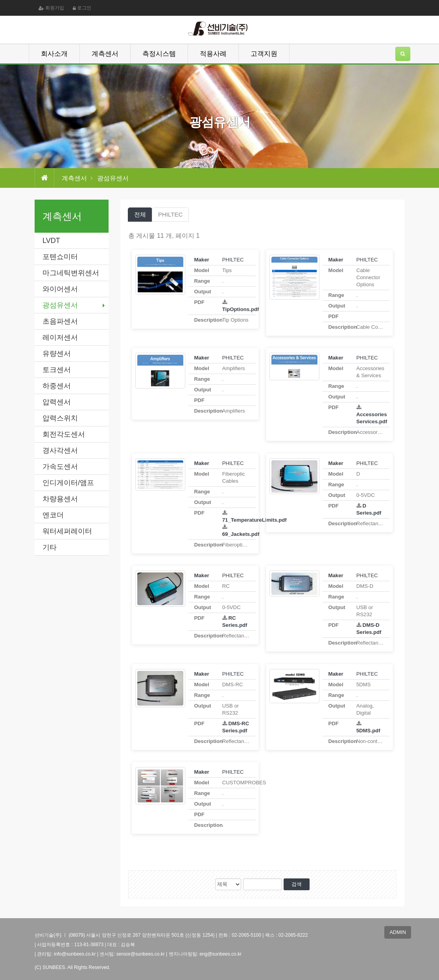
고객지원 (264, 54)
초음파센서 (60, 321)
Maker (202, 260)
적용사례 (213, 54)
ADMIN (398, 932)
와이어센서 (60, 289)
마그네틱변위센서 (71, 273)
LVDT (51, 241)
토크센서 (57, 370)
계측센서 (105, 54)
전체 (140, 214)
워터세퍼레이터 (67, 531)
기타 (50, 547)
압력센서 (57, 402)
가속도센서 (60, 467)
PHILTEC (170, 214)
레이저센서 (60, 337)
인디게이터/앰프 (68, 483)
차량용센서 (60, 499)
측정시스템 (159, 54)
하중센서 (57, 386)
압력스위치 (60, 418)
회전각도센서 (64, 434)
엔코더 (53, 515)
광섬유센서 (60, 305)
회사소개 (54, 54)
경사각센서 (60, 450)
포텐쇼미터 (60, 257)
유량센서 (57, 354)
